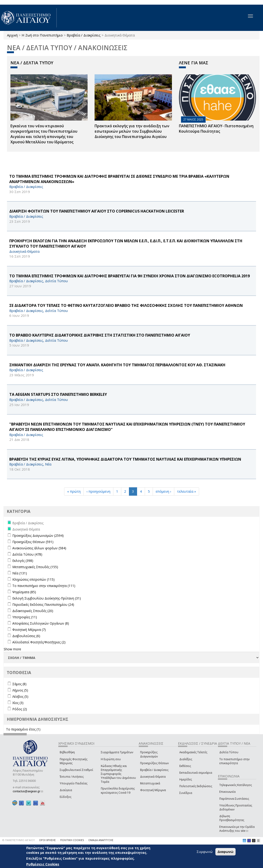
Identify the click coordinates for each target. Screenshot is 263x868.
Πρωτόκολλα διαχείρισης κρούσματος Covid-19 (118, 790)
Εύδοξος (66, 797)
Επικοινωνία (227, 792)
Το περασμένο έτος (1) (23, 729)
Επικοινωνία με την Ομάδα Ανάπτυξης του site (237, 829)
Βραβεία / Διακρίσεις (84, 35)
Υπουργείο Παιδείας (74, 783)
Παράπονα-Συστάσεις (234, 799)
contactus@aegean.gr (28, 791)
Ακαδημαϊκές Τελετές (193, 752)
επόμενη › (163, 491)
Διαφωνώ (225, 852)
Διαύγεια (66, 790)
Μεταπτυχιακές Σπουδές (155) (35, 567)
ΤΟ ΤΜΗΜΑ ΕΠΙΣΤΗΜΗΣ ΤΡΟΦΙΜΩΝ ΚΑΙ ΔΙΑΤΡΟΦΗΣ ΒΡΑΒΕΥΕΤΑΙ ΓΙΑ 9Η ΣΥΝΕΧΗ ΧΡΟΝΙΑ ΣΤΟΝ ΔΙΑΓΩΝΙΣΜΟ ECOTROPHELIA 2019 (130, 276)
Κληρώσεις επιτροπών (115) (33, 579)
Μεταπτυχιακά (150, 783)
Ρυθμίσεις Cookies (43, 864)
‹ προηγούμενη (98, 491)
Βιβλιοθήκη (67, 752)
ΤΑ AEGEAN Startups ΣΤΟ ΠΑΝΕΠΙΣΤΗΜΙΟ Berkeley (58, 394)
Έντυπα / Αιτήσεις (72, 777)
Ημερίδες (186, 779)
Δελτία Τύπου (229, 752)
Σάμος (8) (19, 684)
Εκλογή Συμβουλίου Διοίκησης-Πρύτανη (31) (47, 598)
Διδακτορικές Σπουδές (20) (33, 611)
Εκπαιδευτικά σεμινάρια (196, 773)
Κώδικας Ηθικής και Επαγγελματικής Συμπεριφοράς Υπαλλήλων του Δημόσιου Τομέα (118, 774)
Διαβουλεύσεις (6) (26, 636)
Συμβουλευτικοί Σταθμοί (76, 770)
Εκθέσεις (185, 766)
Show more (12, 649)
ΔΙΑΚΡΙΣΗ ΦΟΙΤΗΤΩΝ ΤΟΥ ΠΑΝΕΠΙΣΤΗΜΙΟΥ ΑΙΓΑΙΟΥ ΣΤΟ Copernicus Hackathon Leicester (97, 211)
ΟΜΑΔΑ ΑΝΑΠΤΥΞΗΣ (101, 840)
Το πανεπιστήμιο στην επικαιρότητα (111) (44, 586)
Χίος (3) (18, 703)
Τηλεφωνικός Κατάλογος (236, 785)
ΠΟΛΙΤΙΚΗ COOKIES (72, 840)
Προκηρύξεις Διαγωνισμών (149, 754)
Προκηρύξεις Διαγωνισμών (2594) (38, 536)
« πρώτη (74, 491)
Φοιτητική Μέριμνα (153, 790)
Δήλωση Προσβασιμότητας (232, 818)
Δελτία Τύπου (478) (27, 554)
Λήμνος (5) (20, 690)
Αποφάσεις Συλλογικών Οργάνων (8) (41, 623)
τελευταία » (187, 491)
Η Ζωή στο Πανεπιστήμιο (42, 35)
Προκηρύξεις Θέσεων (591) (33, 542)
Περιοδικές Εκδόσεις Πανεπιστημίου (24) (43, 604)
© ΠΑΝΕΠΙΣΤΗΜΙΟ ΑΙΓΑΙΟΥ (19, 840)
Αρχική (12, 35)
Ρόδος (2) (20, 709)
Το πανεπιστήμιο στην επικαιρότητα (234, 761)
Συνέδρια (186, 793)
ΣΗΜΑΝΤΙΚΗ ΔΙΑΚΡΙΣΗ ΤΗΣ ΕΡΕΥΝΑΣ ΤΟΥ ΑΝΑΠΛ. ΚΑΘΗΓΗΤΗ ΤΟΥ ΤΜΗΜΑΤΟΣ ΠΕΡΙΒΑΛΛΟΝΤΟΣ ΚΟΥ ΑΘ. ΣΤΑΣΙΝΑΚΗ (117, 365)
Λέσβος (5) (20, 696)
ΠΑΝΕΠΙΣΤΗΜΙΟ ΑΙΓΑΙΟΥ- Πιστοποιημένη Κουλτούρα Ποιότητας (216, 129)
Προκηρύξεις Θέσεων (154, 763)
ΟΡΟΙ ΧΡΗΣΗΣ (47, 840)
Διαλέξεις (186, 759)
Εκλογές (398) (23, 561)
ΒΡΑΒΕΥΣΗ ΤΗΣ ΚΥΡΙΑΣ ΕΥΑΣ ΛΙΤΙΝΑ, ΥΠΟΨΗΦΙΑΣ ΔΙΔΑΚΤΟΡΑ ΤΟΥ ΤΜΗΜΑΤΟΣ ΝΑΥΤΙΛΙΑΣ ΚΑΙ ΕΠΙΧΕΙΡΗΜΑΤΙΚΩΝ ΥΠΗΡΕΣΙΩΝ (125, 459)
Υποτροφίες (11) (25, 617)
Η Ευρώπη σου (111, 759)
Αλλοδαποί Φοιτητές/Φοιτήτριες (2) (39, 642)
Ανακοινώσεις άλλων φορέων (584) (39, 548)
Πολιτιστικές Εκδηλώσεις (196, 786)
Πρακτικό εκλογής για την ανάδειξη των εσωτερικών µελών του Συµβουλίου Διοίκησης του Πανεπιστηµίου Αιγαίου (132, 131)
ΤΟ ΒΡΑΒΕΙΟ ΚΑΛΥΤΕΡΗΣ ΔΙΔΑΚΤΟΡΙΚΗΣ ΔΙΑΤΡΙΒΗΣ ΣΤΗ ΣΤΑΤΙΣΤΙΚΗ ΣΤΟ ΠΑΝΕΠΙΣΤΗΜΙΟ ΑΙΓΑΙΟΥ (100, 335)
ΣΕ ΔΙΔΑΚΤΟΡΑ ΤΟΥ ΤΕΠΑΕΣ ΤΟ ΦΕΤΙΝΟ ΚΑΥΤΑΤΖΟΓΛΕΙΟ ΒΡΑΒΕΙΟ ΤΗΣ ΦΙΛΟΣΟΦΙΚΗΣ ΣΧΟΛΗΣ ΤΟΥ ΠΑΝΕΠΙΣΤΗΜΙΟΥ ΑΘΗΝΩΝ (126, 305)
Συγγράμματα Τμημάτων (117, 752)
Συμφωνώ (205, 852)
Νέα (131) (20, 573)
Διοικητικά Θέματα (153, 777)
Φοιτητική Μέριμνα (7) (29, 630)
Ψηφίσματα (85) (24, 592)
